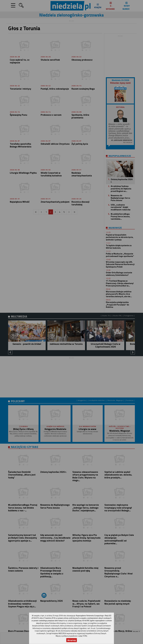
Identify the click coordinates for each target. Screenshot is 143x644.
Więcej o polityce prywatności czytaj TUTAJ (71, 636)
